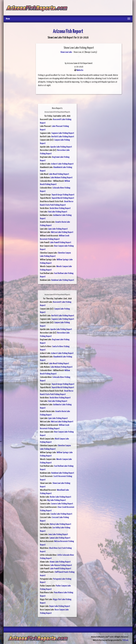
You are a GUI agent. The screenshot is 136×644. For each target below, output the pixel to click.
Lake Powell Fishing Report (61, 243)
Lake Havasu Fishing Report (61, 565)
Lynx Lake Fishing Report (58, 229)
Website (80, 70)
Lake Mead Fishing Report (59, 174)
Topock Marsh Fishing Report (63, 198)
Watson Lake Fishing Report (62, 232)
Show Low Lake (66, 52)
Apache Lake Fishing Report (61, 147)
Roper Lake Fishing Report (60, 606)
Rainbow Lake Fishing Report (63, 280)
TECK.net (125, 640)
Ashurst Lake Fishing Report (62, 164)
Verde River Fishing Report (60, 208)
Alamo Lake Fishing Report (60, 562)
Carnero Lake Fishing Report (62, 504)
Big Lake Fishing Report (57, 500)
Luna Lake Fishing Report (58, 534)
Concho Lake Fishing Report (61, 514)
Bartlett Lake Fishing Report (63, 137)
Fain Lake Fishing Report (58, 212)
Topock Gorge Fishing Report (63, 195)
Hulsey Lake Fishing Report (61, 524)
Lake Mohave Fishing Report (62, 178)
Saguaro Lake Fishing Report (63, 133)
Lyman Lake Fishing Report (60, 538)
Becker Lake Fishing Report (61, 497)
